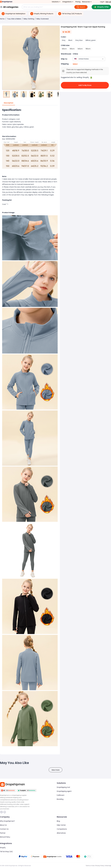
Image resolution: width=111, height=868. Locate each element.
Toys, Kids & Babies (14, 19)
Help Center (61, 825)
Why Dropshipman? (7, 821)
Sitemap (108, 866)
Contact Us (4, 829)
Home (2, 19)
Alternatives (61, 833)
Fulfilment (61, 795)
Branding (60, 799)
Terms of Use (90, 866)
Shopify (3, 848)
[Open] (103, 59)
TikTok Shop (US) (6, 852)
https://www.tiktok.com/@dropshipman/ (2, 812)
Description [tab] (9, 103)
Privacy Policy (100, 866)
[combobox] (86, 59)
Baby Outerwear (43, 19)
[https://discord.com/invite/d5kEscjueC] (5, 812)
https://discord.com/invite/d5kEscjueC (5, 812)
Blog (58, 821)
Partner (3, 833)
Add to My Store (85, 85)
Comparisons (62, 829)
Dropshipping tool (63, 787)
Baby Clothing (29, 19)
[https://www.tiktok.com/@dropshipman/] (2, 812)
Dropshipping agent (64, 791)
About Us (3, 825)
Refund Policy (5, 837)
